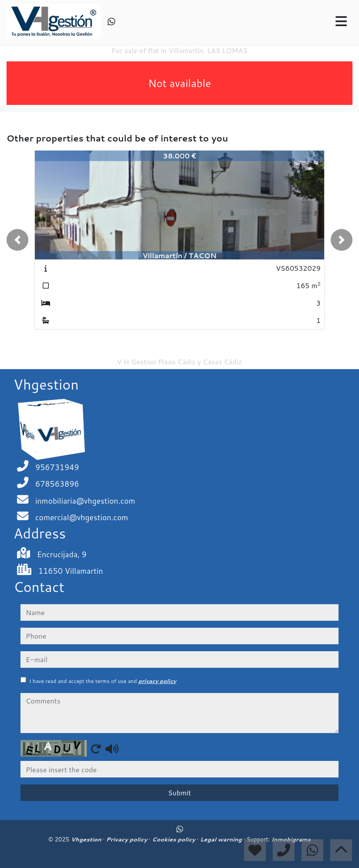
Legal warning (222, 839)
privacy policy (157, 681)
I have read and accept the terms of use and (103, 681)
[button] (17, 240)
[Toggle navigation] (341, 21)
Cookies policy (174, 839)
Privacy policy (128, 839)
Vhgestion (87, 839)
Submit (180, 792)
